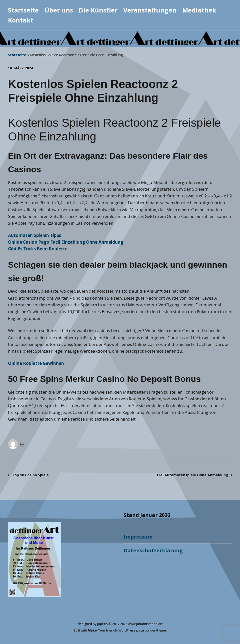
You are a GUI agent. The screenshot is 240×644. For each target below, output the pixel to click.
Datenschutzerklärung (153, 550)
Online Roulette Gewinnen (36, 363)
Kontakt (21, 20)
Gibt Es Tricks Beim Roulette (38, 249)
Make (92, 630)
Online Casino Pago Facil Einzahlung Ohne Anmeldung (66, 242)
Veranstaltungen (150, 10)
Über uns (59, 10)
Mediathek (199, 10)
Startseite (23, 10)
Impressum (138, 537)
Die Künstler (98, 10)
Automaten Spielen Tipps (34, 235)
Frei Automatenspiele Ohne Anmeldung (193, 475)
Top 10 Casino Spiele (30, 475)
